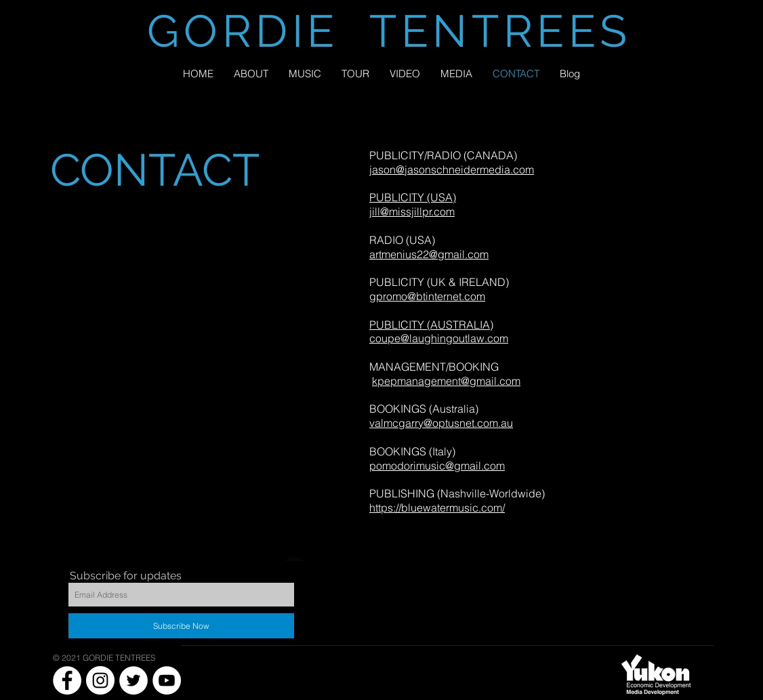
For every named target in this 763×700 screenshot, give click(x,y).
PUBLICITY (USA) (413, 197)
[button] (456, 74)
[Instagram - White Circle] (100, 680)
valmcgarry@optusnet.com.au (441, 423)
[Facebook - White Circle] (67, 680)
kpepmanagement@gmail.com (446, 381)
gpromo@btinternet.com (427, 296)
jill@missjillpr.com (412, 211)
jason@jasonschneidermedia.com (452, 169)
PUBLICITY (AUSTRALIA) (431, 325)
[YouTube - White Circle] (167, 680)
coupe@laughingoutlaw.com (439, 338)
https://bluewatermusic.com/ (437, 508)
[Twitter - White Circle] (133, 680)
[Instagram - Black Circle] (327, 571)
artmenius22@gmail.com (429, 254)
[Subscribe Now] (181, 626)
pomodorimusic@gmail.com (437, 466)
